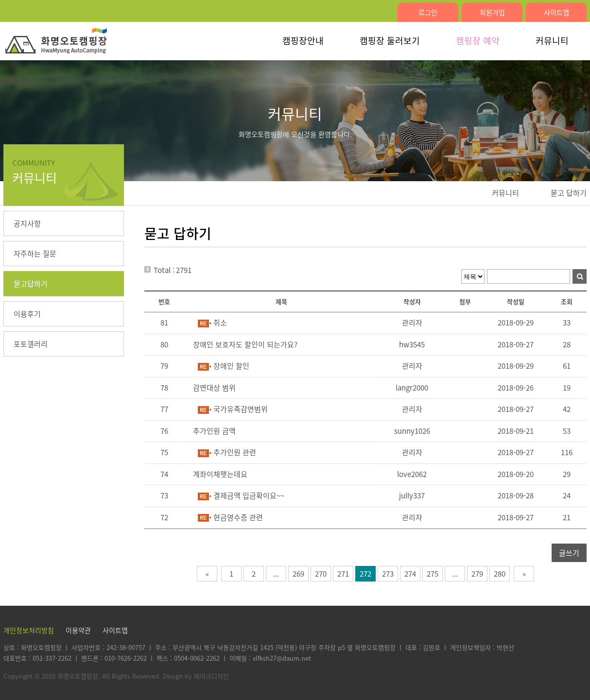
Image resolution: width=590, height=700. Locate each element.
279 (477, 574)
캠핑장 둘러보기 (390, 41)
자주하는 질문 (35, 254)
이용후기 (27, 314)
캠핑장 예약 (478, 41)
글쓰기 (569, 553)
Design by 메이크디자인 (196, 676)
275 (433, 574)
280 (500, 574)
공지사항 (27, 223)
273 (388, 574)
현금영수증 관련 (238, 517)
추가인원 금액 (214, 431)
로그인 (428, 12)
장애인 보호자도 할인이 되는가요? (245, 344)
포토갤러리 (31, 344)
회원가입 (492, 12)
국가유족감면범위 (241, 409)
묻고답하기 (31, 284)
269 (298, 574)
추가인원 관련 (235, 452)
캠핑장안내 (303, 41)
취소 (220, 323)
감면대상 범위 (214, 388)
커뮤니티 (552, 41)
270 (321, 574)
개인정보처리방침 (29, 630)
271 (343, 574)
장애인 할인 (231, 366)
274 (410, 574)
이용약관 (78, 630)
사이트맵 (556, 12)
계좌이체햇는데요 (220, 474)
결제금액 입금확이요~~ (249, 495)
